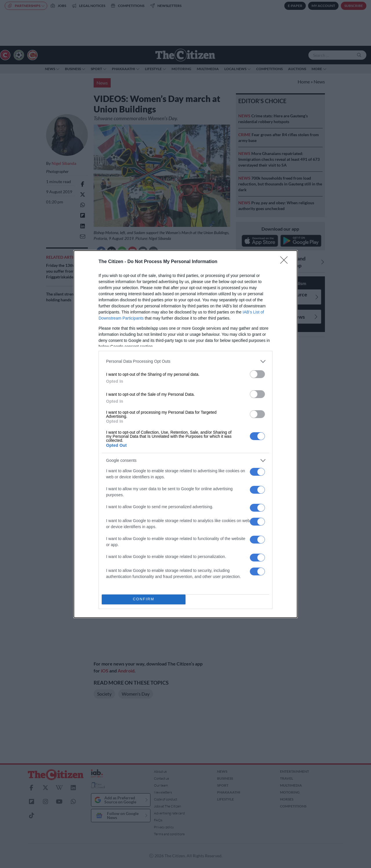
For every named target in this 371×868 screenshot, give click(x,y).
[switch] (257, 374)
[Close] (286, 262)
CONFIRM (144, 599)
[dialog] (185, 434)
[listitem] (185, 361)
